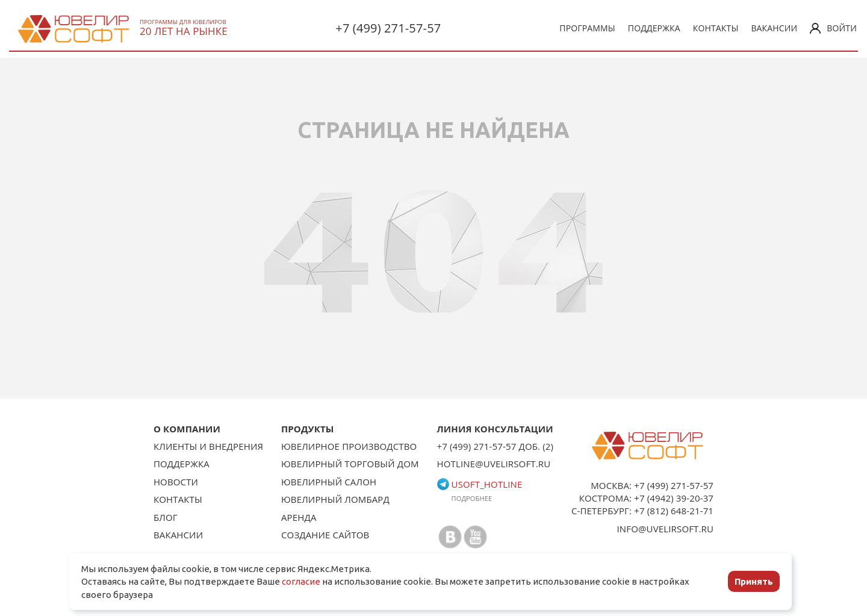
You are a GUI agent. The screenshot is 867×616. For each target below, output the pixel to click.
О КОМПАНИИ (187, 429)
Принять (754, 581)
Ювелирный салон (329, 482)
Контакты (716, 28)
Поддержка (654, 28)
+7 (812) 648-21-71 (674, 511)
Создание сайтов (325, 535)
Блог (166, 517)
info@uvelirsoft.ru (666, 529)
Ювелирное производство (349, 446)
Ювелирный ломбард (335, 499)
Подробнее (472, 498)
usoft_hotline (480, 484)
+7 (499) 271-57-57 (388, 28)
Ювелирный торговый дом (350, 464)
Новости (176, 482)
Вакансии (774, 28)
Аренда (299, 517)
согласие (301, 581)
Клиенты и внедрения (208, 446)
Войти (833, 28)
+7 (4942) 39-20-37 (674, 498)
